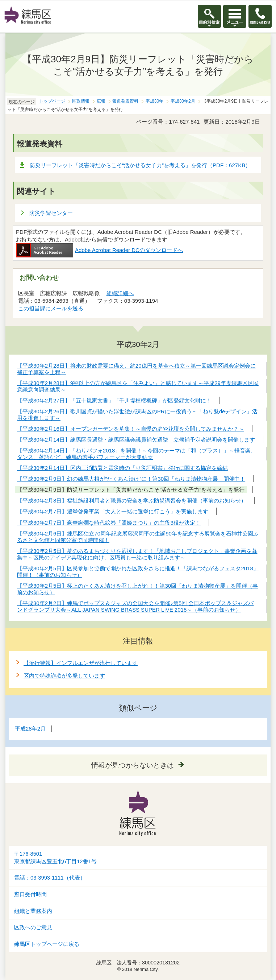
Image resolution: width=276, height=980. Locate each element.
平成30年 (154, 101)
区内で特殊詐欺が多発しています (64, 676)
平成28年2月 (30, 729)
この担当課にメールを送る (51, 308)
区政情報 (81, 101)
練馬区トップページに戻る (47, 944)
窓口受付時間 (30, 894)
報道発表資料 (125, 101)
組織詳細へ (120, 293)
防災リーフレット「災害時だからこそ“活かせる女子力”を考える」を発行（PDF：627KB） (140, 165)
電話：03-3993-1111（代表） (50, 878)
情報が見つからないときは (133, 765)
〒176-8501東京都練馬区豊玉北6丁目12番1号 (55, 858)
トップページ (52, 101)
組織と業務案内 (33, 911)
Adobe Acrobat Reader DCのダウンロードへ (99, 250)
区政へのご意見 (33, 927)
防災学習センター (51, 213)
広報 (101, 101)
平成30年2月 (183, 101)
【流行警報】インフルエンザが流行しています (81, 663)
